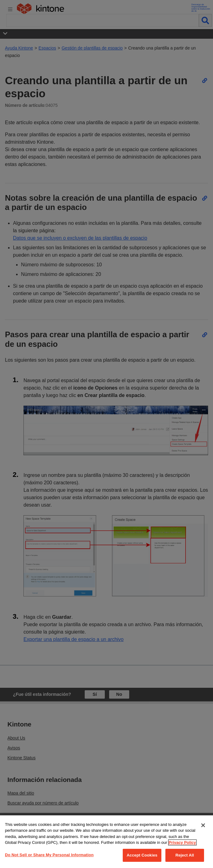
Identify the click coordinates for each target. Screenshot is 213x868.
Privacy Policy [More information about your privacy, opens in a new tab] (182, 842)
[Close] (203, 825)
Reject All (185, 855)
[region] (106, 842)
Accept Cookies (142, 855)
